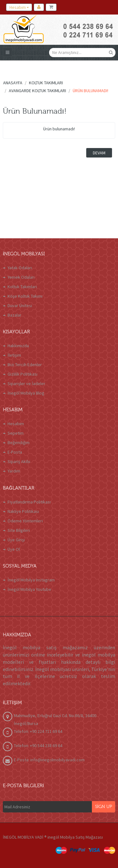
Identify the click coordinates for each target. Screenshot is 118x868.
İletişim (14, 355)
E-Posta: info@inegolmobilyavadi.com (49, 760)
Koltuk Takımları (22, 287)
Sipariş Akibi (19, 461)
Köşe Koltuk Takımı (25, 296)
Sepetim (16, 433)
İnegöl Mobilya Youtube (29, 589)
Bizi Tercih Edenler (25, 365)
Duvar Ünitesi (20, 306)
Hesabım (16, 424)
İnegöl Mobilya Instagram (31, 580)
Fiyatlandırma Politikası (29, 502)
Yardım (14, 471)
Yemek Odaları (21, 277)
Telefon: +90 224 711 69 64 (38, 731)
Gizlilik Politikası (22, 374)
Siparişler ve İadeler (26, 383)
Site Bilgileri (19, 530)
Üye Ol (14, 549)
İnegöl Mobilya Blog (26, 393)
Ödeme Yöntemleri (25, 521)
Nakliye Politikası (23, 511)
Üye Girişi (16, 540)
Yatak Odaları (20, 268)
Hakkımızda (18, 346)
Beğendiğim (19, 443)
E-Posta (15, 452)
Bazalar (14, 315)
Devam (99, 153)
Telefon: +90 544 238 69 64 (38, 746)
